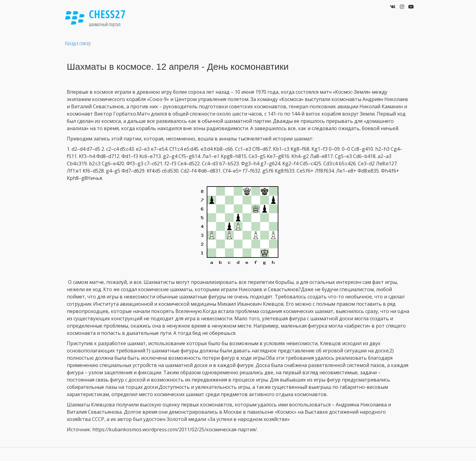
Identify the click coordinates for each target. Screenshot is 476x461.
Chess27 (107, 14)
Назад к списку (78, 43)
